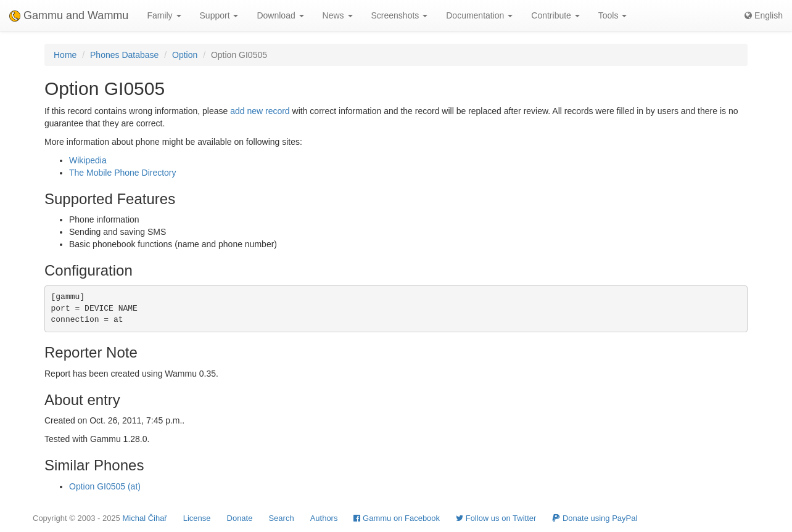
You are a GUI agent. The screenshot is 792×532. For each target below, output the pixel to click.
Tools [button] (613, 15)
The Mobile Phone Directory (123, 173)
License (197, 518)
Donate (240, 518)
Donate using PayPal (595, 518)
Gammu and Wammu (69, 15)
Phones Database (124, 55)
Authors (324, 518)
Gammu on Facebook (397, 518)
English (764, 15)
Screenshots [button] (400, 15)
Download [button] (280, 15)
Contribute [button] (555, 15)
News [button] (338, 15)
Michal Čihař (144, 518)
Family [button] (164, 15)
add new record (260, 111)
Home (65, 55)
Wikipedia (88, 160)
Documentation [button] (479, 15)
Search (281, 518)
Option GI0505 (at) (105, 486)
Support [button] (219, 15)
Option (185, 55)
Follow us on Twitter (496, 518)
